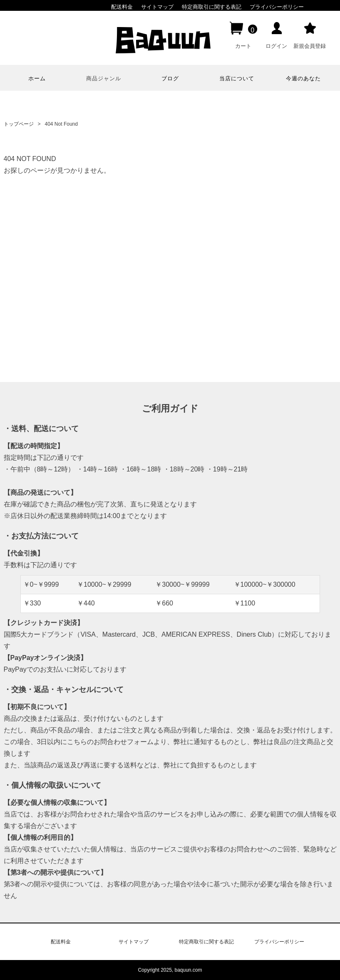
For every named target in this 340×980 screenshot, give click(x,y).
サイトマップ (157, 7)
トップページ (19, 124)
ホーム (37, 78)
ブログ (170, 78)
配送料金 (122, 7)
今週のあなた (303, 78)
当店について (237, 78)
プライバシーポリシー (277, 7)
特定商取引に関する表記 (212, 7)
